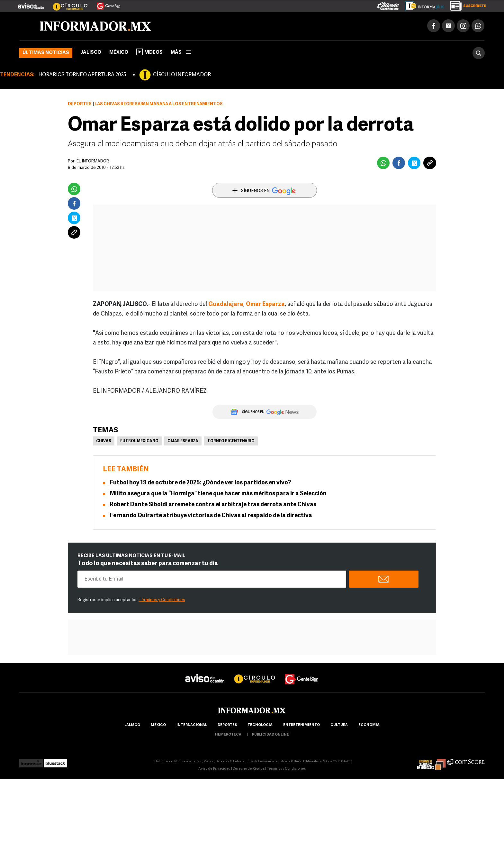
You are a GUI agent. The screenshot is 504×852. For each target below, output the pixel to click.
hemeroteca (228, 735)
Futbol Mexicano (139, 441)
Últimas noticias (46, 53)
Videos (149, 52)
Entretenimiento (301, 725)
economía (369, 725)
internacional (192, 725)
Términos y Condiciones (162, 600)
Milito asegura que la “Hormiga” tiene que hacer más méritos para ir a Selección (218, 494)
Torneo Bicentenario (231, 441)
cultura (339, 725)
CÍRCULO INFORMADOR (182, 75)
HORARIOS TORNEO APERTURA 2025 (82, 75)
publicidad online (270, 735)
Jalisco (91, 53)
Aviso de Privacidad (214, 769)
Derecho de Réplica (249, 769)
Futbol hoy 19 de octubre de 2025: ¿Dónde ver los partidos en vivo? (200, 483)
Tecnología (260, 725)
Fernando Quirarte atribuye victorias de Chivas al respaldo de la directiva (211, 516)
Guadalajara (226, 304)
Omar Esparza (265, 304)
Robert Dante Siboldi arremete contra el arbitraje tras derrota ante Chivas (213, 505)
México (119, 53)
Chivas (104, 441)
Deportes (80, 104)
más (181, 53)
